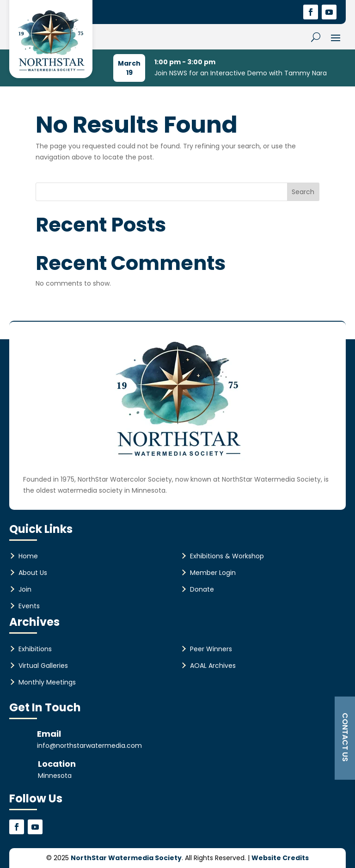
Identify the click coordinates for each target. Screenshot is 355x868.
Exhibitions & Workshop (227, 556)
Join (25, 589)
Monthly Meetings (47, 682)
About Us (33, 573)
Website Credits (280, 858)
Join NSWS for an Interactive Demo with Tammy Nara (241, 73)
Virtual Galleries (43, 666)
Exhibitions (35, 649)
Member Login (213, 573)
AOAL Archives (213, 666)
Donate (202, 589)
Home (28, 556)
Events (29, 606)
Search (303, 192)
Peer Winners (211, 649)
